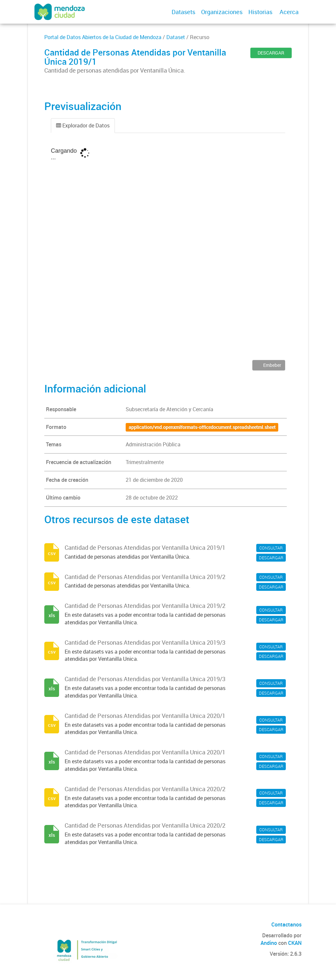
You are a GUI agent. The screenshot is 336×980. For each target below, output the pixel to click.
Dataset (176, 37)
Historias (260, 12)
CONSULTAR (271, 548)
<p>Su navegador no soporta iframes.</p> (168, 251)
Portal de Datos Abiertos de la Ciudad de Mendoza (103, 37)
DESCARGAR (271, 53)
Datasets (183, 12)
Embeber (272, 365)
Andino (269, 943)
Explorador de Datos (83, 125)
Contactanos (286, 924)
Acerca (289, 12)
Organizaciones (222, 12)
